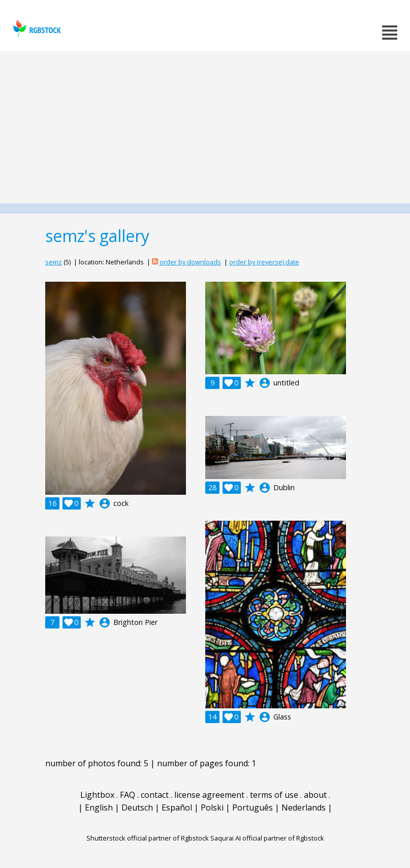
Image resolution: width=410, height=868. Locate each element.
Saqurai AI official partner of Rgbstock (267, 838)
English (99, 807)
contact (155, 795)
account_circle (105, 503)
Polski (212, 807)
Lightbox (97, 795)
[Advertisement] (205, 127)
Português (253, 807)
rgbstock (36, 28)
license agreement (209, 795)
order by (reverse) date (264, 262)
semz (54, 262)
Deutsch (137, 807)
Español (177, 807)
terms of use (274, 795)
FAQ (128, 795)
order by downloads (190, 262)
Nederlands (304, 807)
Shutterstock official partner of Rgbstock (148, 838)
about (315, 795)
